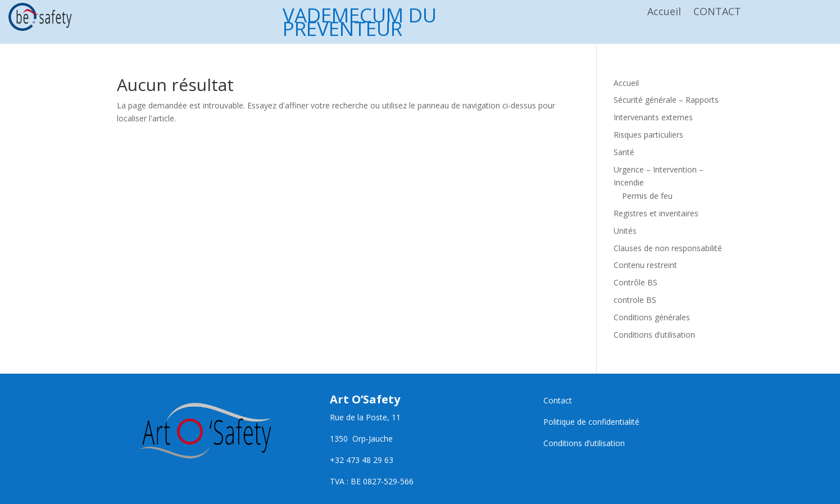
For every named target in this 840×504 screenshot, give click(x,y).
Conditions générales (652, 317)
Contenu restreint (645, 265)
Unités (625, 231)
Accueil (664, 13)
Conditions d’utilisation (654, 335)
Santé (624, 152)
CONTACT (717, 13)
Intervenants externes (653, 117)
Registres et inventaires (656, 213)
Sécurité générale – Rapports (666, 100)
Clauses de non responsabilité (668, 248)
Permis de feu (647, 196)
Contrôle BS (635, 282)
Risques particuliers (648, 135)
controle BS (635, 300)
